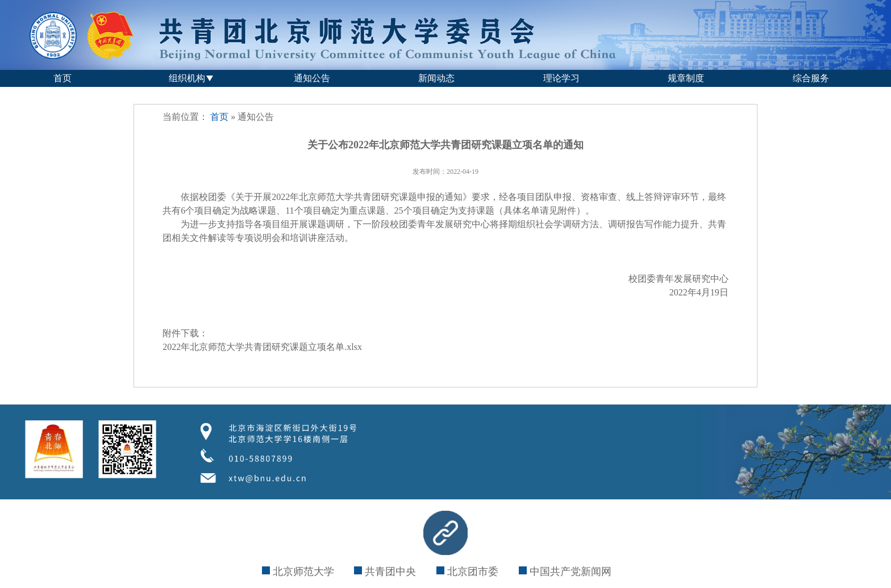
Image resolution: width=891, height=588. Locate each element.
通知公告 (312, 78)
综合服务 (811, 78)
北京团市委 (467, 572)
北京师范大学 (298, 572)
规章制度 (686, 78)
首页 (63, 78)
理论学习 (561, 78)
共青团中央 (385, 572)
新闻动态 (436, 78)
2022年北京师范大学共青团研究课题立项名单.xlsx (262, 347)
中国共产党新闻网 (565, 572)
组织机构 (187, 78)
